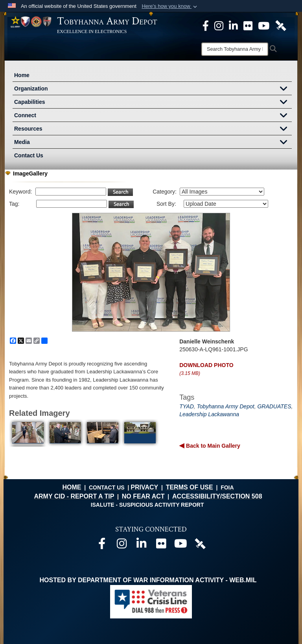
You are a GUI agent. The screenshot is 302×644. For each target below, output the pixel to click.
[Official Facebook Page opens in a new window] (206, 25)
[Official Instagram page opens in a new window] (219, 25)
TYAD (187, 406)
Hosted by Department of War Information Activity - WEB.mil (148, 580)
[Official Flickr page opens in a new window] (248, 25)
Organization (153, 89)
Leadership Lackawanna (209, 414)
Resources (153, 129)
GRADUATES (274, 406)
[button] (170, 6)
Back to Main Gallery (212, 446)
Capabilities (153, 103)
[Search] (235, 49)
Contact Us (29, 155)
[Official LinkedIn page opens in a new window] (233, 25)
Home (22, 75)
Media (153, 143)
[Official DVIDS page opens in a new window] (281, 25)
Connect (153, 116)
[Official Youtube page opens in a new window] (180, 545)
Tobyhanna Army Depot (226, 406)
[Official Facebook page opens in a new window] (102, 545)
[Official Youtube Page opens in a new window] (264, 25)
